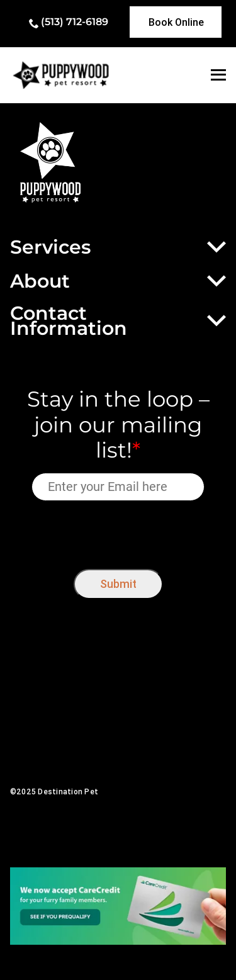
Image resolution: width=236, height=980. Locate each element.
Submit (118, 584)
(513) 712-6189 (75, 22)
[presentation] (118, 532)
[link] (176, 22)
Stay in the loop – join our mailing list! (118, 425)
